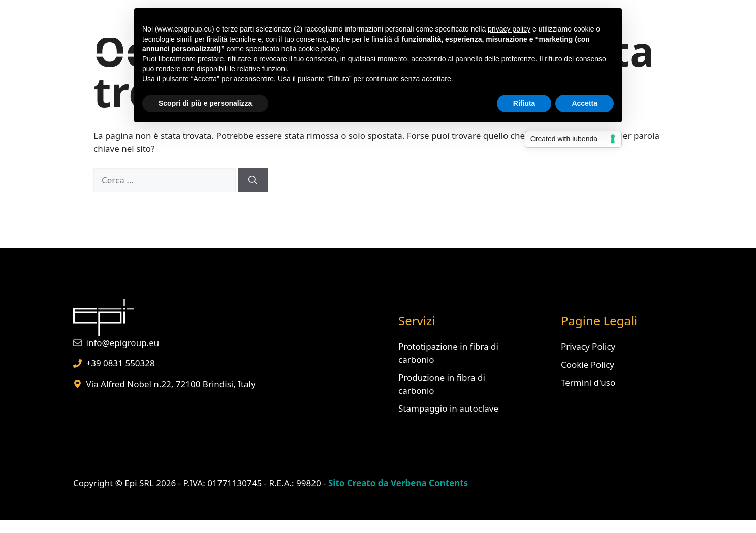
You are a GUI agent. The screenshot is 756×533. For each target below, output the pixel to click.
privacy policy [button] (509, 29)
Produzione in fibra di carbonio (442, 384)
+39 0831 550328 (121, 363)
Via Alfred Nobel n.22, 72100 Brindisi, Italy (171, 384)
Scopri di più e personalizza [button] (205, 103)
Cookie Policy (588, 365)
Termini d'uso (588, 382)
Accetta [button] (585, 103)
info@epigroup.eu (123, 343)
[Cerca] (253, 180)
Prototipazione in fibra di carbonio (448, 353)
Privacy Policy (588, 346)
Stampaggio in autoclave (448, 408)
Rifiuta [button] (524, 103)
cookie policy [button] (318, 49)
